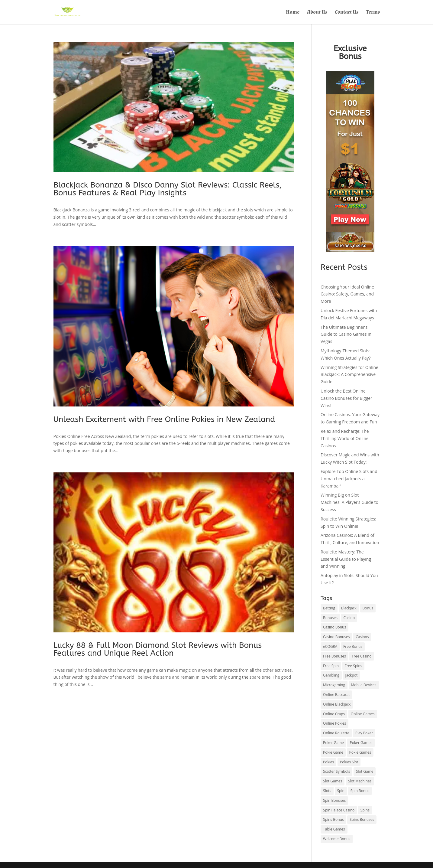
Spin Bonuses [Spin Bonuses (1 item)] (334, 800)
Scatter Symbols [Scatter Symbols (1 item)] (336, 771)
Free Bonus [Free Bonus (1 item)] (353, 646)
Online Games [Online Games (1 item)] (363, 714)
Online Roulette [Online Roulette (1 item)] (336, 733)
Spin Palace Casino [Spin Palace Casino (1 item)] (339, 810)
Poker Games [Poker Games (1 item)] (361, 743)
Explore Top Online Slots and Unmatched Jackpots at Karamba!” (349, 479)
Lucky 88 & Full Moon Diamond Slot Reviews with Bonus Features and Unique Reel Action (158, 649)
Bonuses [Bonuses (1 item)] (330, 618)
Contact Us (347, 13)
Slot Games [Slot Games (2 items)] (333, 781)
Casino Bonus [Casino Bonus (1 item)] (334, 627)
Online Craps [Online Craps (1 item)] (334, 714)
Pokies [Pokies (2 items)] (328, 762)
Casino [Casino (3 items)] (349, 618)
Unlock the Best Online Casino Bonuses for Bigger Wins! (346, 398)
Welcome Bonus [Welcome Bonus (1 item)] (337, 839)
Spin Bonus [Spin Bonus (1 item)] (360, 791)
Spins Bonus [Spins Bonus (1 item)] (333, 819)
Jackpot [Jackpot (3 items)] (351, 675)
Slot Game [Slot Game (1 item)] (365, 771)
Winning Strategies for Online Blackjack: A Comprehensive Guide (349, 375)
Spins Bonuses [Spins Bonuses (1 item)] (362, 819)
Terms (373, 13)
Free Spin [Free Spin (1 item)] (331, 666)
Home (293, 13)
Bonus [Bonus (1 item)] (368, 608)
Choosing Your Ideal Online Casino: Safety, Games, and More (347, 294)
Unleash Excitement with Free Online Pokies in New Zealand (164, 419)
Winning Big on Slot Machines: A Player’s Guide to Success (349, 502)
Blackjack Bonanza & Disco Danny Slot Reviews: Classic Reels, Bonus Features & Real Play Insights (168, 189)
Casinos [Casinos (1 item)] (362, 637)
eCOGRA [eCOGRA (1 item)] (330, 646)
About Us (317, 13)
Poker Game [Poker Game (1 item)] (333, 743)
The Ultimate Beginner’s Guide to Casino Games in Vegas (346, 334)
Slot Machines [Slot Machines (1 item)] (360, 781)
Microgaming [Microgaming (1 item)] (334, 685)
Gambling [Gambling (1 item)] (331, 675)
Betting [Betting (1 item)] (329, 608)
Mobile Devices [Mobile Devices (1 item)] (364, 685)
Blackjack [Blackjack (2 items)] (349, 608)
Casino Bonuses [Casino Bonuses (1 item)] (336, 637)
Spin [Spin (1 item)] (341, 791)
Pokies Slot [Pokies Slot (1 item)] (349, 762)
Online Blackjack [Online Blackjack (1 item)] (337, 704)
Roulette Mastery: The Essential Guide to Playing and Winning (346, 559)
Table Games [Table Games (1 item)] (334, 829)
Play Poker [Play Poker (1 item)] (364, 733)
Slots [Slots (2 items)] (327, 791)
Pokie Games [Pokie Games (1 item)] (360, 752)
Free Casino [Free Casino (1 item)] (362, 656)
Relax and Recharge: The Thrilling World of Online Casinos (345, 438)
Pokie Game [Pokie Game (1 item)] (333, 752)
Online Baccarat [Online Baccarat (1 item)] (336, 695)
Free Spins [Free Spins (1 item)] (354, 666)
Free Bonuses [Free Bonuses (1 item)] (334, 656)
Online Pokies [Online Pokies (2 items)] (334, 723)
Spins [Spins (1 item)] (365, 810)
